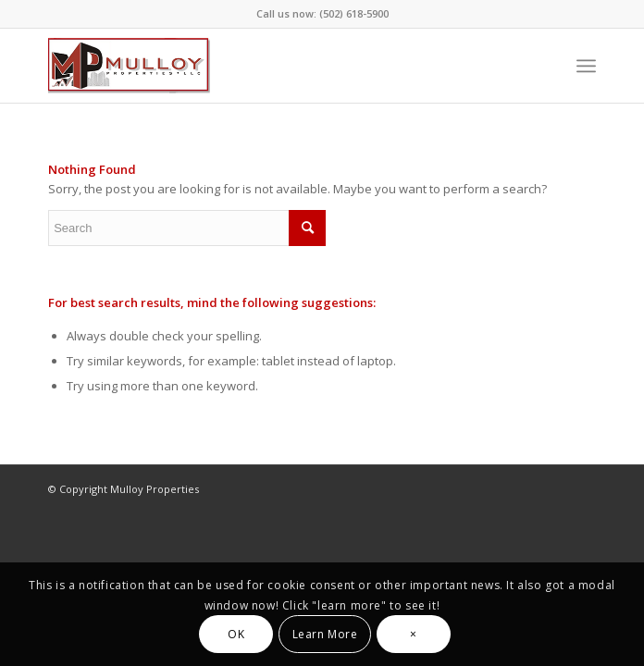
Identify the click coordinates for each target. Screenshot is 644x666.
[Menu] (586, 66)
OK (236, 634)
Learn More (325, 634)
